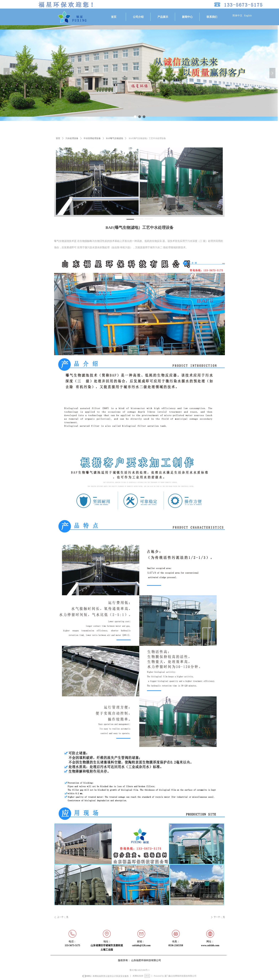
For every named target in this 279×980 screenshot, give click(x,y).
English (248, 16)
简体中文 (237, 16)
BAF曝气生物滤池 (115, 138)
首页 (58, 138)
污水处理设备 (72, 138)
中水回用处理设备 (92, 138)
